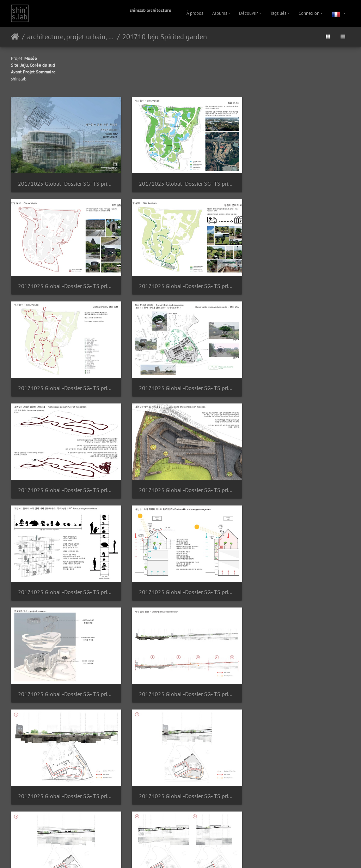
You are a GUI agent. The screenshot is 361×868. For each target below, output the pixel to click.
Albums (220, 13)
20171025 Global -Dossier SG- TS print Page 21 (181, 776)
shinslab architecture (151, 10)
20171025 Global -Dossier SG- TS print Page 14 (64, 577)
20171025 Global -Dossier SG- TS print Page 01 (64, 181)
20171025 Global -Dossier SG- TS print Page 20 (64, 775)
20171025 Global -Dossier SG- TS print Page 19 (297, 676)
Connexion (309, 13)
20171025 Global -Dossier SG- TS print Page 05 (64, 280)
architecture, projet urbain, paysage (71, 37)
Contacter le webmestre (199, 835)
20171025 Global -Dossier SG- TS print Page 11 (64, 478)
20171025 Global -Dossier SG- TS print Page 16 (297, 577)
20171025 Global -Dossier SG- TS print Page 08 (64, 379)
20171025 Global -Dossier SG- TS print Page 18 (181, 677)
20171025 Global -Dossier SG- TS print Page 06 (181, 280)
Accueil (15, 37)
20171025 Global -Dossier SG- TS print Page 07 (297, 280)
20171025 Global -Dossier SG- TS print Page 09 (181, 379)
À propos (195, 13)
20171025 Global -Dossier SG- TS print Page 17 (64, 676)
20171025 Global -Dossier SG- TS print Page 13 (297, 478)
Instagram (172, 853)
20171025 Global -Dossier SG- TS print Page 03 (181, 181)
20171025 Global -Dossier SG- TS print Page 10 (297, 379)
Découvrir (248, 13)
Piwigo (170, 835)
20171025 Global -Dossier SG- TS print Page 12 (181, 478)
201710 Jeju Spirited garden (165, 37)
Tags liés (278, 13)
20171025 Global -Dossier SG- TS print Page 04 (297, 181)
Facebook (198, 853)
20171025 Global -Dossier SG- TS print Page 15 (181, 577)
